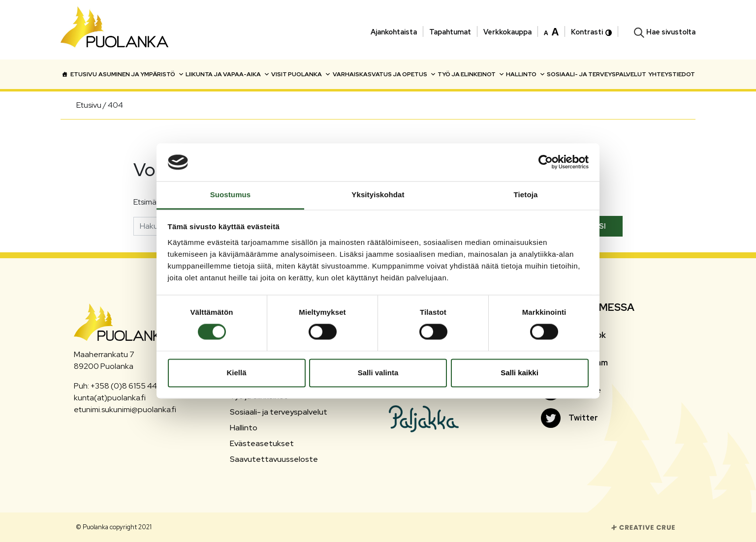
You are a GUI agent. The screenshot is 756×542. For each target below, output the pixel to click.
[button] (551, 31)
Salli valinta (378, 373)
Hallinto (526, 74)
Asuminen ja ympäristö (141, 74)
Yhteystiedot (672, 74)
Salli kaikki (520, 373)
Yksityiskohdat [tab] (378, 195)
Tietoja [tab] (526, 195)
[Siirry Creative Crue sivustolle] (643, 527)
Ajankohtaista (394, 32)
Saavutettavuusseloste (274, 459)
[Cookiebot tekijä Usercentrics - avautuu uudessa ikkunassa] (546, 162)
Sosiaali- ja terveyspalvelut (597, 74)
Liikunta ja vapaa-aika (228, 74)
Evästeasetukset (262, 443)
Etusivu (84, 74)
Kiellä (236, 373)
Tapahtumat (450, 32)
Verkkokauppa (507, 32)
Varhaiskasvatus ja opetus (384, 74)
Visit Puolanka (301, 74)
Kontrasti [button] (591, 32)
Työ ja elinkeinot (471, 74)
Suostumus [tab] (231, 195)
